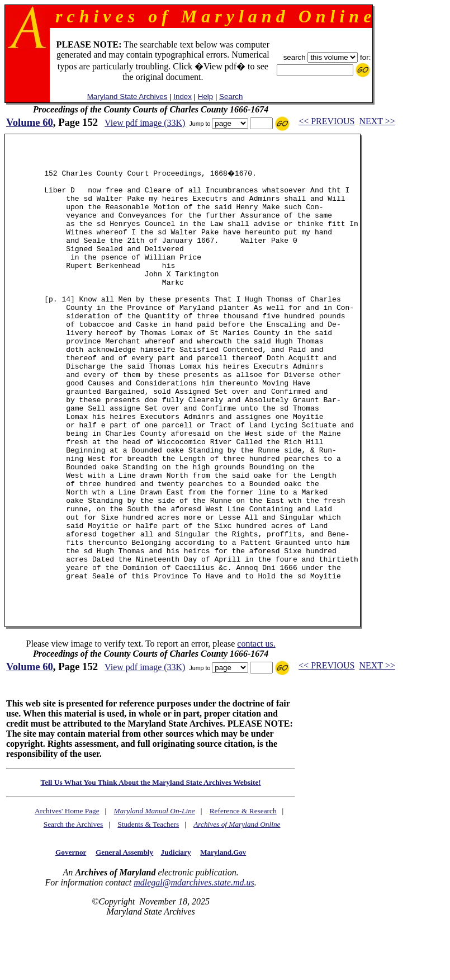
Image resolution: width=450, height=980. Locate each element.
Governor (71, 941)
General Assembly (124, 941)
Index (183, 96)
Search (231, 96)
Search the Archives (74, 913)
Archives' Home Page (67, 900)
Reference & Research (243, 900)
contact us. (256, 732)
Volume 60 (30, 122)
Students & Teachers (148, 913)
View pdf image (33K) (145, 123)
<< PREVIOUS (326, 121)
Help (205, 96)
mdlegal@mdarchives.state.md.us (194, 971)
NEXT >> (377, 121)
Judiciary (176, 941)
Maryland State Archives (127, 96)
